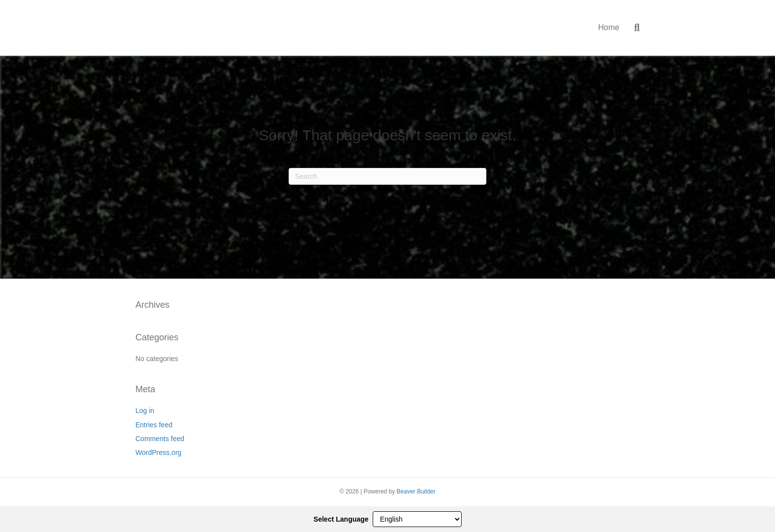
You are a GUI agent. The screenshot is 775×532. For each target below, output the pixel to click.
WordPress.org (158, 452)
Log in (145, 410)
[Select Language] (417, 519)
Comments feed (160, 439)
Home (609, 27)
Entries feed (154, 425)
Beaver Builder (416, 491)
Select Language (341, 519)
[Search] (633, 28)
